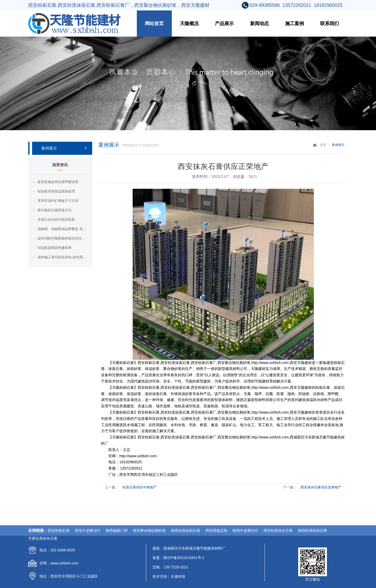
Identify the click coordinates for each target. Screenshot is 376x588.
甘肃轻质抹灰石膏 (43, 538)
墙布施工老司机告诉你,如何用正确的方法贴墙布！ (62, 257)
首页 (323, 145)
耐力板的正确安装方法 (55, 210)
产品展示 (224, 24)
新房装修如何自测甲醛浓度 (58, 182)
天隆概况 (189, 24)
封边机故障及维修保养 (55, 248)
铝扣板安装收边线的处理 (56, 191)
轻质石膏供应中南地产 (139, 487)
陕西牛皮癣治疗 (245, 530)
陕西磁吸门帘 (117, 530)
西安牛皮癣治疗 (88, 530)
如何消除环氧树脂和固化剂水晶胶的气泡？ (62, 238)
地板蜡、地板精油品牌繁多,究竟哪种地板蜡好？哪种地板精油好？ (62, 229)
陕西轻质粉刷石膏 (186, 530)
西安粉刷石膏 (59, 530)
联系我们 (330, 24)
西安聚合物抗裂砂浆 (149, 530)
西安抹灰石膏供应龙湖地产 (321, 487)
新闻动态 (260, 24)
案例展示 (49, 148)
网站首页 (154, 24)
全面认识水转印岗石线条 (56, 219)
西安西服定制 (216, 530)
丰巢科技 (178, 576)
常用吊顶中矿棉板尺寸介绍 (58, 201)
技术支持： (162, 576)
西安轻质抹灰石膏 (278, 530)
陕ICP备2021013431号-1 (184, 558)
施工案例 (295, 24)
